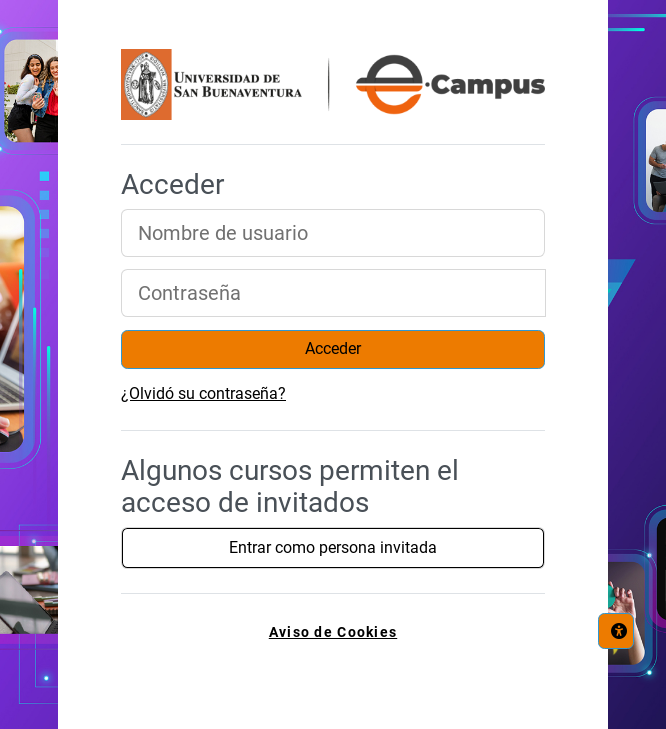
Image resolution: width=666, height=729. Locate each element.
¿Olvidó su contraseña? (203, 393)
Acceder (333, 348)
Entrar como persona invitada (333, 547)
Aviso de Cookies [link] (333, 632)
